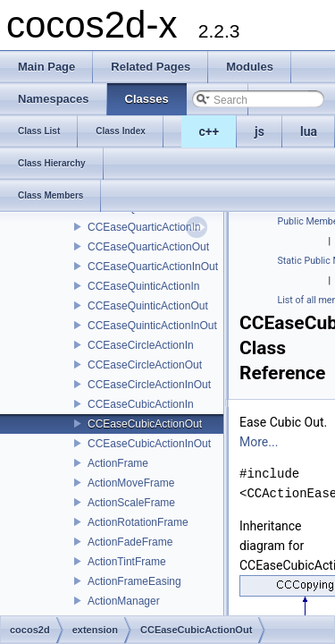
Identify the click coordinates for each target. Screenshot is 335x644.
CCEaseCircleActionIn (141, 345)
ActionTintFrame (127, 562)
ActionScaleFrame (131, 503)
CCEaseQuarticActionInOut (153, 267)
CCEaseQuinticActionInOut (152, 326)
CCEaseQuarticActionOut (148, 247)
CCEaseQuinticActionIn (143, 286)
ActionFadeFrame (130, 542)
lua (309, 131)
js (260, 131)
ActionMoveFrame (131, 483)
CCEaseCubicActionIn (141, 404)
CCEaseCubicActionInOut (149, 444)
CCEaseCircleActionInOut (149, 385)
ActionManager (124, 601)
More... (259, 442)
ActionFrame (118, 463)
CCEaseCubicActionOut (145, 424)
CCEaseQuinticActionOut (148, 306)
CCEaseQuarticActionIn (144, 227)
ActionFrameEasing (134, 581)
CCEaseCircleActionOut (145, 365)
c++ (209, 131)
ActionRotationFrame (138, 522)
